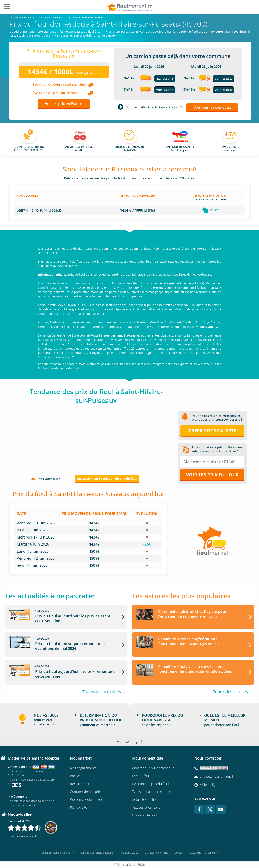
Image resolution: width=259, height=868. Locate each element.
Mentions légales (130, 853)
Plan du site (79, 808)
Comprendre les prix (85, 792)
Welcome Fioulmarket (86, 800)
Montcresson (62, 327)
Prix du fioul (141, 776)
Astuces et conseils (146, 808)
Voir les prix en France (64, 104)
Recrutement (80, 784)
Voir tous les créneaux (212, 107)
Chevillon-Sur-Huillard (166, 322)
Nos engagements (83, 768)
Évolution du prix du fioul (151, 784)
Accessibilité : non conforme (203, 853)
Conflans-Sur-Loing (196, 322)
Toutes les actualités (102, 692)
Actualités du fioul (145, 800)
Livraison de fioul (145, 815)
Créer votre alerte (212, 430)
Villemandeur (180, 327)
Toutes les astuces (231, 692)
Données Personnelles (156, 853)
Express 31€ (165, 79)
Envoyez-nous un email (216, 777)
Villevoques (198, 327)
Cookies (179, 853)
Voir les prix (165, 90)
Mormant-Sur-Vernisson (90, 327)
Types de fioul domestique (152, 792)
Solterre (163, 327)
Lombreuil (45, 327)
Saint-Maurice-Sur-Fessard (138, 327)
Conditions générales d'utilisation (97, 853)
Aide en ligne (210, 785)
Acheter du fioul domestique (153, 768)
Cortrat (216, 322)
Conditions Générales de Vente (58, 853)
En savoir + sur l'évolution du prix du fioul (107, 479)
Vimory (212, 327)
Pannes (113, 327)
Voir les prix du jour (212, 475)
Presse (75, 776)
